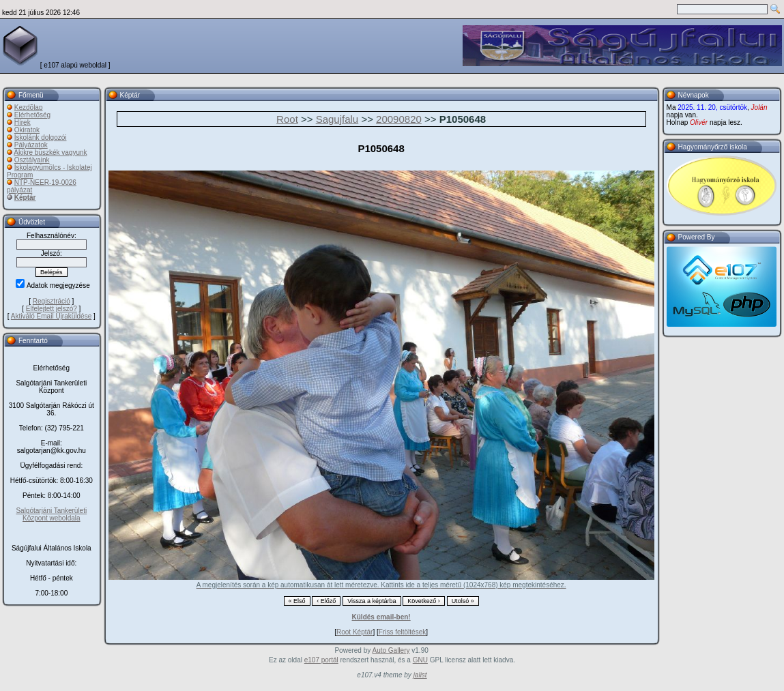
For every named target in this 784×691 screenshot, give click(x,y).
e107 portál (321, 660)
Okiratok (27, 130)
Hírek (23, 122)
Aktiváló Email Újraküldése (51, 316)
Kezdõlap (29, 107)
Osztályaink (32, 160)
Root (287, 119)
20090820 (399, 119)
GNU (420, 660)
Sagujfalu (337, 119)
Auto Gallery (391, 650)
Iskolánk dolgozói (41, 137)
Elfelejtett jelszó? (52, 309)
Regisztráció (52, 301)
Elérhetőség (32, 115)
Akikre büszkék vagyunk (50, 152)
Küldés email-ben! (381, 617)
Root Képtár (354, 632)
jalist (420, 675)
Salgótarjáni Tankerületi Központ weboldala (51, 514)
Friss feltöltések (402, 632)
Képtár (25, 197)
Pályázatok (31, 145)
